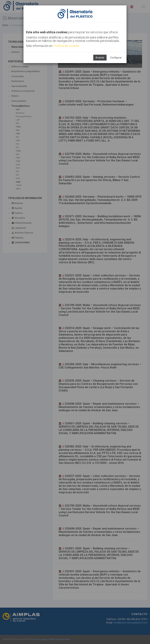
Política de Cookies (66, 46)
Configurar (116, 58)
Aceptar (100, 58)
